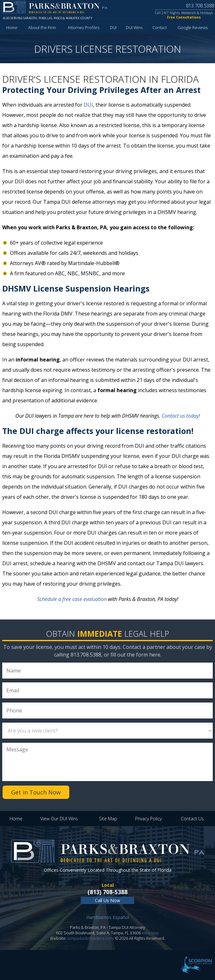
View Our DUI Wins (59, 819)
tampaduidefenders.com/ (91, 938)
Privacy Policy (148, 819)
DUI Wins (134, 27)
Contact (160, 27)
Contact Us (192, 819)
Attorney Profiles (84, 27)
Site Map (108, 819)
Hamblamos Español (108, 917)
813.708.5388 (200, 5)
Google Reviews (193, 27)
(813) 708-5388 (107, 892)
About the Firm (42, 27)
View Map (150, 933)
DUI (113, 27)
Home (12, 27)
